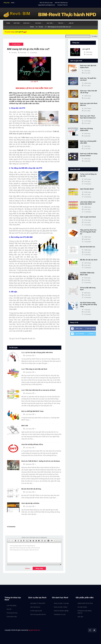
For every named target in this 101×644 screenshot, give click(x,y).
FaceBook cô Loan (60, 614)
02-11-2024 (86, 73)
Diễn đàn (80, 617)
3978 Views (86, 134)
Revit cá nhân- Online (61, 607)
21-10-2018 (86, 149)
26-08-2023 (86, 136)
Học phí (9, 609)
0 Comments (32, 53)
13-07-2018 (86, 210)
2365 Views (86, 159)
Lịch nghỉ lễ (19, 32)
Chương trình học (12, 613)
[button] (9, 541)
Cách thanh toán (12, 617)
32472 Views (87, 108)
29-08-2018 (27, 464)
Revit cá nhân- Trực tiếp (61, 603)
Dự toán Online (82, 607)
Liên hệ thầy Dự (35, 607)
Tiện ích (61, 23)
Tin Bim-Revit (16, 44)
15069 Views (87, 250)
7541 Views (86, 71)
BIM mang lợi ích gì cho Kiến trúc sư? (59, 27)
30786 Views (87, 192)
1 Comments (87, 212)
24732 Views (87, 220)
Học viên (50, 23)
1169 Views (86, 146)
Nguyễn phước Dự (34, 630)
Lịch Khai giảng (11, 605)
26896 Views (87, 207)
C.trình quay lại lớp (36, 611)
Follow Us (92, 334)
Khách (13, 3)
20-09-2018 (27, 356)
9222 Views (86, 278)
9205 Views (86, 293)
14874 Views (87, 263)
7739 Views (86, 310)
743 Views (13, 53)
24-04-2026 (88, 55)
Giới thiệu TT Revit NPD (38, 603)
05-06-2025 (22, 53)
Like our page (91, 328)
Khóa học (26, 23)
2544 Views (88, 52)
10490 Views (87, 96)
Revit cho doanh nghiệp (61, 611)
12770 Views (87, 121)
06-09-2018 (86, 239)
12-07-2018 (27, 414)
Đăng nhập (7, 3)
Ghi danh (38, 23)
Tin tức (41, 27)
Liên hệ (71, 23)
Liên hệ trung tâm (36, 614)
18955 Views (87, 237)
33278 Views (87, 179)
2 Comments (87, 225)
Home (8, 23)
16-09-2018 (86, 161)
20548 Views (87, 83)
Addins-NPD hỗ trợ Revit (85, 603)
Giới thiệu (17, 23)
